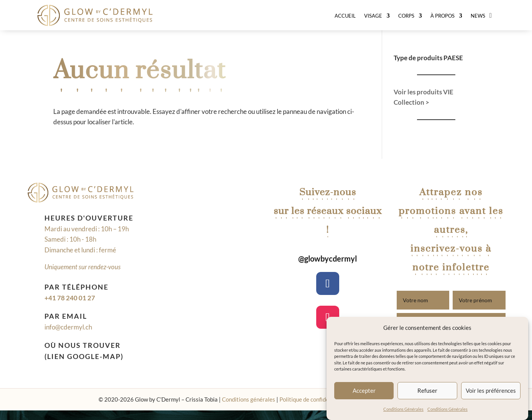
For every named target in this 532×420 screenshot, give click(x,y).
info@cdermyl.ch (68, 327)
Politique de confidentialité (313, 399)
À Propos (443, 16)
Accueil (345, 16)
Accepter (364, 390)
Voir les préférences (491, 390)
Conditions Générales (403, 409)
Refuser (427, 390)
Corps (406, 16)
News (478, 16)
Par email (66, 316)
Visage (373, 16)
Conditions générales (249, 399)
